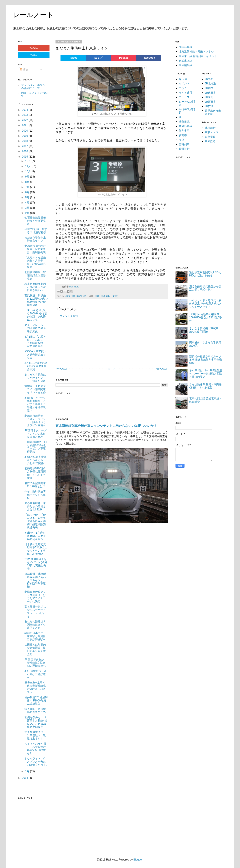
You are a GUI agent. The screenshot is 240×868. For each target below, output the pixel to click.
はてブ (98, 58)
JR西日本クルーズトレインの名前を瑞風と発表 (35, 434)
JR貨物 (209, 106)
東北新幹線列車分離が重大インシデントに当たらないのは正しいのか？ (106, 426)
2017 (25, 146)
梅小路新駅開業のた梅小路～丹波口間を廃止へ (35, 287)
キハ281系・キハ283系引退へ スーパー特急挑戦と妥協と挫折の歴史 (206, 374)
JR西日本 (210, 102)
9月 (28, 177)
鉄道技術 (184, 149)
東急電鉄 (210, 137)
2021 (25, 125)
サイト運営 (185, 93)
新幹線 (183, 135)
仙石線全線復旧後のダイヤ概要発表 (35, 221)
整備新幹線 (185, 126)
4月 (28, 203)
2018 (25, 141)
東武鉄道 (210, 141)
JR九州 (209, 79)
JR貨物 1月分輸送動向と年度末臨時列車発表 (35, 536)
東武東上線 (185, 61)
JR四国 (209, 88)
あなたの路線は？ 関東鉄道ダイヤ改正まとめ (35, 625)
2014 (25, 778)
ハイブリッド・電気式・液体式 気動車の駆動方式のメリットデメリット (205, 304)
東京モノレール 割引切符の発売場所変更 (35, 328)
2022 (25, 120)
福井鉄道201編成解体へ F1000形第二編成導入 (36, 701)
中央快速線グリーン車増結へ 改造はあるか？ (35, 735)
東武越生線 (185, 65)
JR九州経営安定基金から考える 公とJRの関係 (35, 460)
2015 (25, 157)
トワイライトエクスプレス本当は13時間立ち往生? (36, 762)
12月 (28, 161)
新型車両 (184, 131)
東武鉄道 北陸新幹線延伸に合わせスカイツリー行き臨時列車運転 (35, 580)
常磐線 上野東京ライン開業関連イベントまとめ (35, 389)
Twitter (34, 55)
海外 (181, 140)
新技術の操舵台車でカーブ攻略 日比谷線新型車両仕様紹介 (205, 360)
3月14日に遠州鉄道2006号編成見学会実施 (36, 366)
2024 (25, 110)
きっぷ (183, 79)
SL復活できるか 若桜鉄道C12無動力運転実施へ (35, 663)
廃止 (181, 117)
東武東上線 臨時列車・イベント (198, 56)
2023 (25, 115)
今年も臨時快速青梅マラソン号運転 (35, 495)
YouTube (34, 48)
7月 (28, 187)
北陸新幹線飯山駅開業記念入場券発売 (35, 275)
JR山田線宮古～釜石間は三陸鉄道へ (35, 674)
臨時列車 (184, 144)
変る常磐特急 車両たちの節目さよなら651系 (35, 506)
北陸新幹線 (185, 47)
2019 (25, 136)
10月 (28, 171)
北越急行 (210, 128)
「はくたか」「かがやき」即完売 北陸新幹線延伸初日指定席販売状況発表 (35, 521)
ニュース (184, 97)
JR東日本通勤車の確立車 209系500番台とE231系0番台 (205, 318)
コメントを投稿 (69, 316)
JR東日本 (70, 296)
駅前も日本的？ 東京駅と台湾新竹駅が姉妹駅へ (35, 636)
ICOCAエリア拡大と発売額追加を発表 (35, 354)
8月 (28, 182)
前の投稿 (162, 369)
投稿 (24, 70)
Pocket (123, 58)
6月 (28, 192)
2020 (25, 131)
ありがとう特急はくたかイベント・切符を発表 (35, 378)
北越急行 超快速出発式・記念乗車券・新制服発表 (35, 249)
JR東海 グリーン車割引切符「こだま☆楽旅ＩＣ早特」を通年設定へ (35, 404)
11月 (28, 166)
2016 (25, 151)
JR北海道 (210, 84)
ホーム (112, 369)
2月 (28, 213)
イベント (184, 84)
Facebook (149, 58)
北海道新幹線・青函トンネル (196, 52)
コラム (183, 88)
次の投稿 (62, 369)
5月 (28, 197)
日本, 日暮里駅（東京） (107, 296)
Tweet (73, 58)
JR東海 (209, 97)
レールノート (33, 15)
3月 (28, 208)
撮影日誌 (81, 296)
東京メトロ (211, 132)
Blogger (138, 860)
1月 (28, 771)
